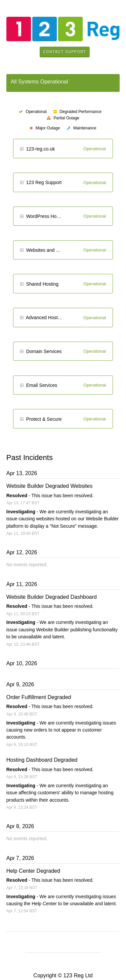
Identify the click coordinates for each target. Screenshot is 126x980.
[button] (22, 149)
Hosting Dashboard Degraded (42, 760)
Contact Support (65, 52)
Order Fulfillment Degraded (39, 697)
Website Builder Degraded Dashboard (52, 597)
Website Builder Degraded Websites (49, 486)
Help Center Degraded (33, 871)
